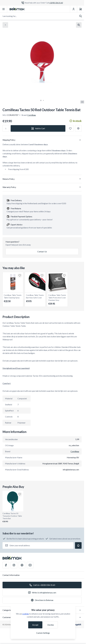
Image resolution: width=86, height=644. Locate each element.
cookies (26, 614)
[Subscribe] (78, 545)
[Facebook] (6, 565)
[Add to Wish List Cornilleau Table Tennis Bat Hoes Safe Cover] (42, 275)
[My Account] (73, 9)
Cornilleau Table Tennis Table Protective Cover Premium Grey (57, 300)
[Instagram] (14, 565)
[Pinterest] (22, 565)
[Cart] (81, 9)
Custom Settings (43, 633)
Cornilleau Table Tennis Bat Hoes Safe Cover (35, 298)
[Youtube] (30, 565)
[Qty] (6, 128)
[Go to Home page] (17, 9)
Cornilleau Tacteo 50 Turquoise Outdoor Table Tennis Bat (13, 518)
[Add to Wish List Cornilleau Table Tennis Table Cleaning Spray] (20, 275)
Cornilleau (32, 115)
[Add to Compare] (78, 128)
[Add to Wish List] (70, 128)
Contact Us (42, 251)
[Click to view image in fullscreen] (79, 25)
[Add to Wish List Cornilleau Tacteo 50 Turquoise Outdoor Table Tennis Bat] (20, 494)
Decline (51, 625)
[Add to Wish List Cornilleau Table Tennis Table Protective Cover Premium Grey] (64, 275)
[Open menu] (4, 9)
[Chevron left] (5, 25)
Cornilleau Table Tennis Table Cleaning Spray (13, 298)
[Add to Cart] (38, 128)
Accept (35, 625)
